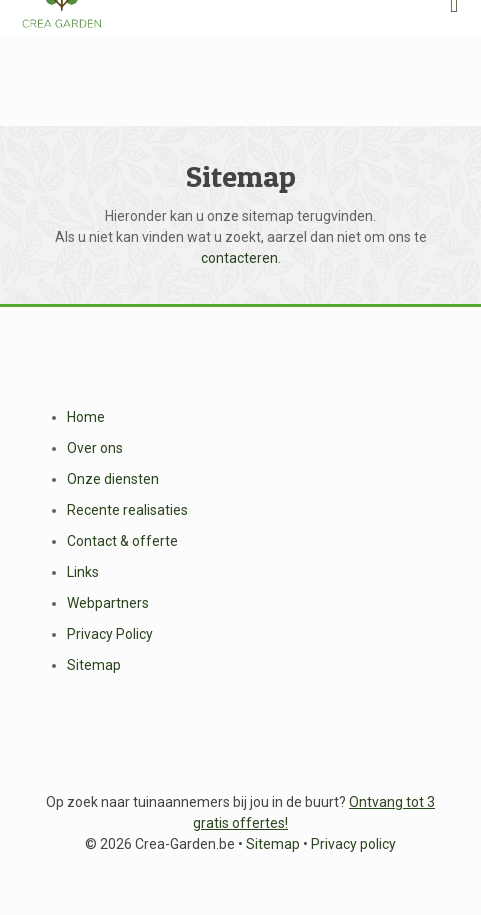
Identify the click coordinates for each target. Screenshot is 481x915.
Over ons (95, 448)
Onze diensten (113, 479)
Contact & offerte (122, 541)
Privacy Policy (110, 634)
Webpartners (108, 603)
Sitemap (94, 665)
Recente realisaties (127, 510)
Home (86, 417)
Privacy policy (353, 844)
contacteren (239, 258)
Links (83, 572)
